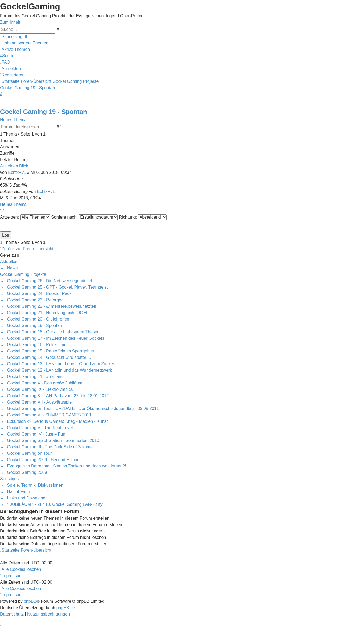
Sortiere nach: (84, 217)
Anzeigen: (25, 217)
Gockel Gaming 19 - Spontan (44, 112)
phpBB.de (66, 608)
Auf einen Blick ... (17, 166)
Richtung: (143, 217)
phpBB (30, 601)
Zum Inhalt (10, 22)
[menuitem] (24, 43)
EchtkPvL (17, 172)
